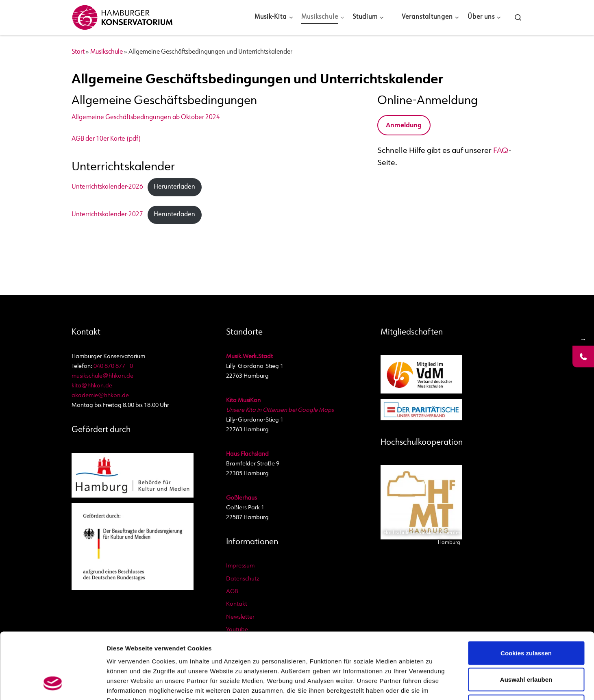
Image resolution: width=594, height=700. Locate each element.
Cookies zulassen (526, 593)
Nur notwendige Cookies (526, 647)
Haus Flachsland (247, 454)
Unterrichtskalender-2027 (107, 215)
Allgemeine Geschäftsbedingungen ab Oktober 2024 (146, 117)
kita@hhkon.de (92, 386)
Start (78, 52)
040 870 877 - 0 (113, 366)
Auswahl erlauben (526, 620)
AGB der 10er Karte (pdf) (106, 139)
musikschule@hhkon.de (102, 376)
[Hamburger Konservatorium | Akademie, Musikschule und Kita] (122, 16)
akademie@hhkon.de (100, 396)
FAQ (501, 151)
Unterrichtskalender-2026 (107, 187)
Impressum (240, 566)
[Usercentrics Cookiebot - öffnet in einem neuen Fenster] (53, 684)
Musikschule (107, 52)
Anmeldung (404, 126)
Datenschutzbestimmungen (247, 650)
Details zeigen (463, 684)
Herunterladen (174, 187)
